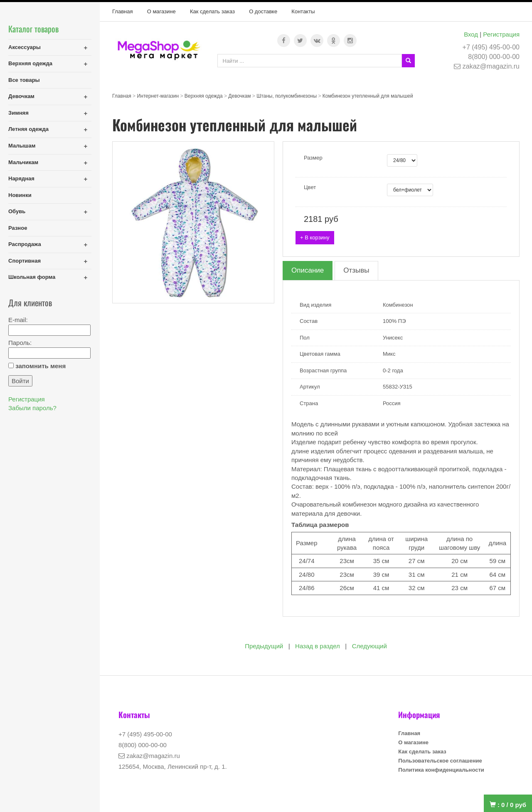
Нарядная (21, 178)
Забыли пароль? (32, 408)
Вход (471, 34)
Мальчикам (23, 162)
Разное (18, 228)
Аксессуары (25, 47)
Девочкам (21, 96)
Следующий (369, 646)
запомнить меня (41, 366)
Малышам (22, 146)
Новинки (20, 195)
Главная (122, 11)
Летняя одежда (28, 129)
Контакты (303, 11)
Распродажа (25, 244)
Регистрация (501, 34)
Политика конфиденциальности (441, 770)
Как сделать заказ (212, 11)
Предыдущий (264, 646)
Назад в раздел (318, 646)
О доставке (263, 11)
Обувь (17, 211)
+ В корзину (315, 237)
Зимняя (18, 113)
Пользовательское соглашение (440, 761)
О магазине (161, 11)
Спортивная (25, 261)
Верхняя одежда (30, 63)
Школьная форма (32, 277)
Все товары (24, 80)
